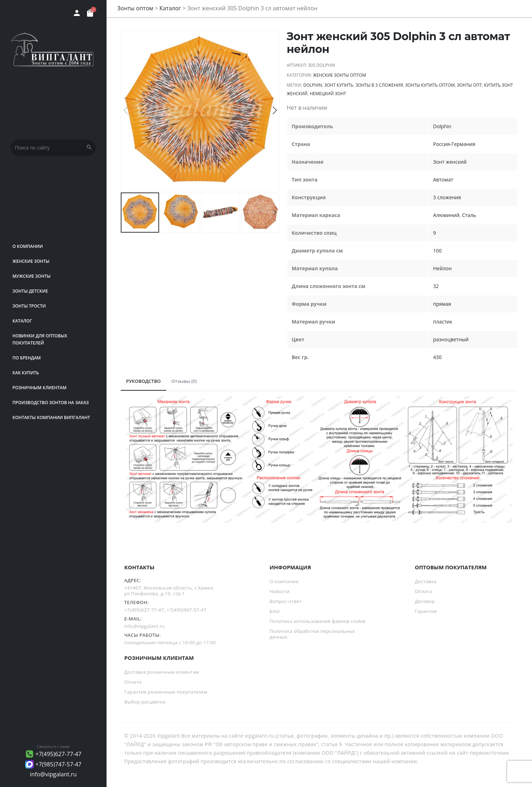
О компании (28, 246)
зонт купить (339, 85)
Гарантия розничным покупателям (166, 692)
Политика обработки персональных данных (312, 634)
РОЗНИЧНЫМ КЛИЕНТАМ (39, 388)
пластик (443, 322)
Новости (279, 591)
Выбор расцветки (145, 702)
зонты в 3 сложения (379, 85)
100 (438, 251)
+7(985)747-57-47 (59, 764)
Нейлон (443, 268)
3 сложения (447, 197)
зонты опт (469, 85)
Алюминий (446, 215)
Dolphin (313, 85)
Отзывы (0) (184, 381)
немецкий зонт (328, 94)
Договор (425, 601)
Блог (275, 611)
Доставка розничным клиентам (162, 672)
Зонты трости (29, 306)
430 (438, 357)
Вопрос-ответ (286, 601)
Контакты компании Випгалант (51, 417)
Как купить (26, 373)
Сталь (469, 215)
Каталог (22, 321)
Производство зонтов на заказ (51, 403)
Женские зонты (31, 261)
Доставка (426, 581)
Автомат (443, 180)
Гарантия (426, 611)
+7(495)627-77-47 (59, 754)
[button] (275, 110)
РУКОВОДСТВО (143, 381)
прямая (442, 304)
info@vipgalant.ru (53, 774)
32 (436, 286)
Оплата (424, 591)
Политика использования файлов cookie (318, 621)
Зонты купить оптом (430, 85)
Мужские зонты (31, 276)
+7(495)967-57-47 (186, 610)
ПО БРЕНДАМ (27, 358)
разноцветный (451, 339)
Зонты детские (30, 291)
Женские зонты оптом (339, 75)
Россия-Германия (454, 144)
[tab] (143, 381)
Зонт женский (450, 162)
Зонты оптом (135, 8)
